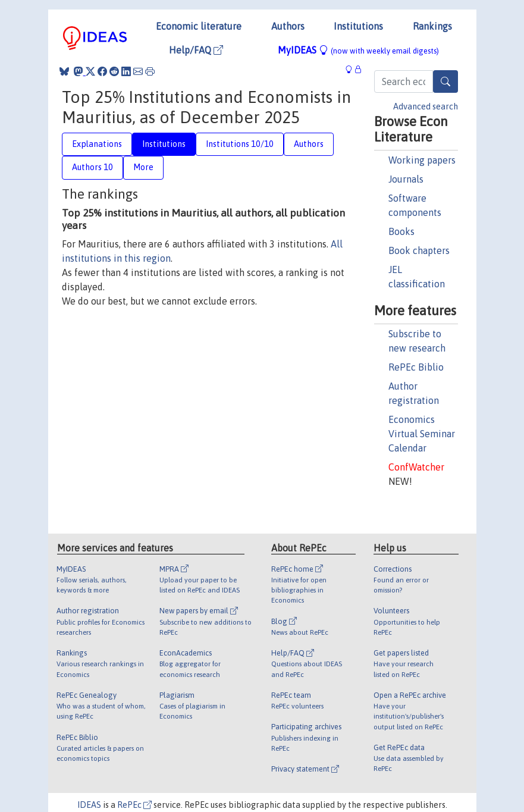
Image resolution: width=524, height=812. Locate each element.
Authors (288, 26)
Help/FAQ (196, 50)
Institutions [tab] (164, 144)
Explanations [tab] (97, 144)
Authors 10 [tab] (92, 167)
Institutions (358, 26)
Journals (406, 179)
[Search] (445, 81)
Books (401, 231)
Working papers (422, 160)
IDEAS (89, 805)
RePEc (134, 805)
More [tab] (143, 167)
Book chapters (419, 250)
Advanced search (426, 106)
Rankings (432, 26)
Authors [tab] (309, 144)
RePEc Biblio (416, 367)
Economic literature (199, 26)
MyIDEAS (358, 50)
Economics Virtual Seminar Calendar (422, 434)
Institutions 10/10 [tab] (240, 144)
